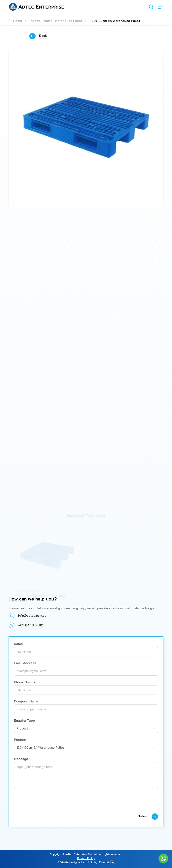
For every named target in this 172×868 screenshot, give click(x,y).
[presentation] (48, 802)
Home (15, 21)
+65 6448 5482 (31, 625)
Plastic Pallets (41, 21)
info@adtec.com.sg (32, 616)
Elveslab (106, 862)
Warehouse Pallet (69, 21)
